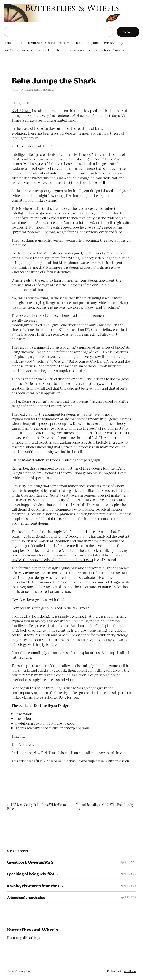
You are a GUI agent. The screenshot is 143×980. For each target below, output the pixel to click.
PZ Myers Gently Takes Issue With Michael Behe (37, 806)
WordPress (130, 971)
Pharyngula (72, 761)
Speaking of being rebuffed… (32, 874)
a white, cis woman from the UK (35, 886)
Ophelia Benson (33, 90)
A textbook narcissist (26, 897)
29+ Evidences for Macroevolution (62, 222)
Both (72, 555)
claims (82, 555)
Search (128, 32)
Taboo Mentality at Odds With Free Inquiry (105, 804)
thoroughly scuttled (27, 325)
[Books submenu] (68, 42)
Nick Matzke (21, 110)
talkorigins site (118, 222)
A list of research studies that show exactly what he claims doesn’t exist (70, 557)
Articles (50, 90)
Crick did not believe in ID (80, 388)
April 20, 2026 (128, 862)
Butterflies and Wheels (32, 929)
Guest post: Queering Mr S (30, 862)
